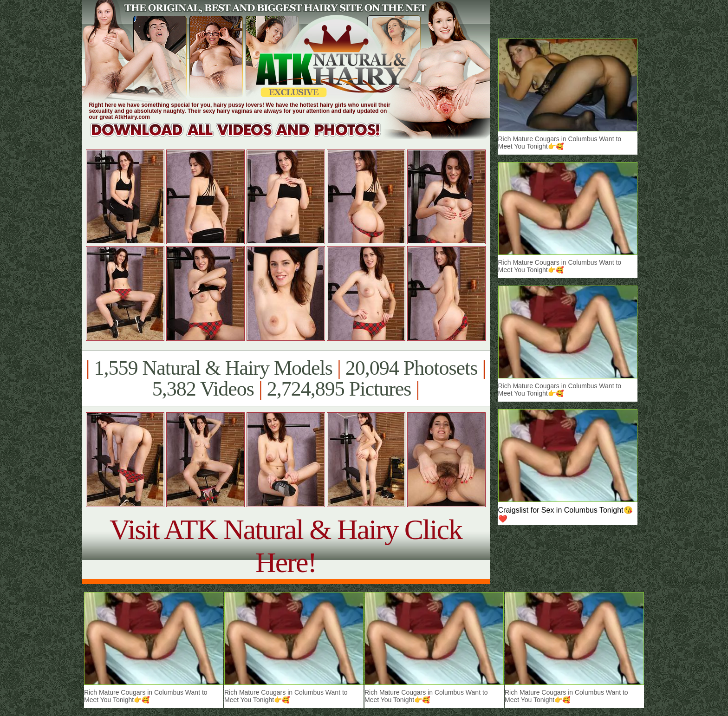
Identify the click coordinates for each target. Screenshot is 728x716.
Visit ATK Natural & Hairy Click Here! (286, 546)
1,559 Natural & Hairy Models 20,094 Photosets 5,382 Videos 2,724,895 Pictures (286, 378)
